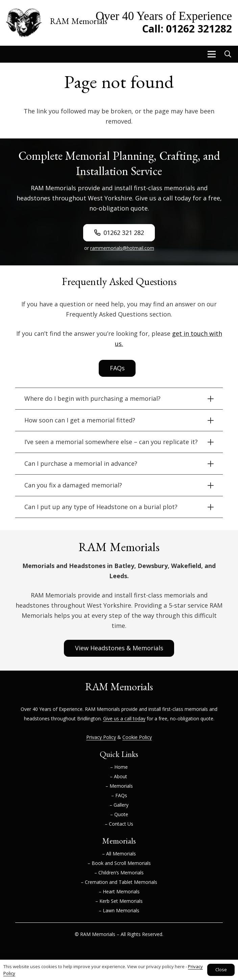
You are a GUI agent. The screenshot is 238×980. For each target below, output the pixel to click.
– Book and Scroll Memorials (119, 863)
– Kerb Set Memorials (119, 901)
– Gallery (119, 805)
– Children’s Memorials (119, 873)
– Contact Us (119, 824)
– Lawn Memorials (119, 910)
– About (119, 776)
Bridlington (89, 718)
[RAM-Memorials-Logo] (24, 23)
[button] (211, 54)
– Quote (119, 814)
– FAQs (119, 795)
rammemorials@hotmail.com (122, 248)
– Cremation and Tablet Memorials (119, 882)
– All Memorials (119, 854)
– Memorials (119, 786)
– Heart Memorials (119, 891)
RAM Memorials (102, 709)
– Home (119, 767)
